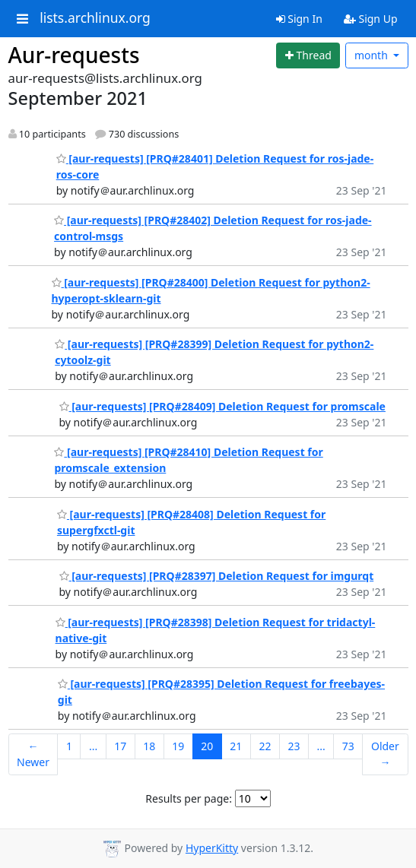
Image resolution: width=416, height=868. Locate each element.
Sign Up (371, 19)
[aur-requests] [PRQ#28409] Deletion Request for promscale (222, 406)
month (373, 55)
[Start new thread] (308, 55)
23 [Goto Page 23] (294, 746)
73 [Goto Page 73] (348, 746)
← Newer (33, 754)
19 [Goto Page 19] (178, 746)
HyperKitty (212, 848)
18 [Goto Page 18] (149, 746)
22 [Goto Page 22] (265, 746)
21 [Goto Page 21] (236, 746)
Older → (385, 754)
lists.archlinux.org (95, 18)
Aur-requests (74, 55)
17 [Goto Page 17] (120, 746)
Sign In (299, 19)
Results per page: (189, 798)
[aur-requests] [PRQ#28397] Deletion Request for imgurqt (217, 576)
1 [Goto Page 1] (69, 746)
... (93, 746)
